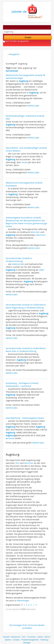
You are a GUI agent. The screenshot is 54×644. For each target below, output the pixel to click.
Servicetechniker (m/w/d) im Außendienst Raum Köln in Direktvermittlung (26, 350)
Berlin (47, 637)
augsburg (10, 435)
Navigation (14, 54)
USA (24, 637)
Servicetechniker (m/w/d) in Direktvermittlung (19, 260)
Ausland (6, 637)
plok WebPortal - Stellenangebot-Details (25, 418)
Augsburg (24, 81)
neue (24, 162)
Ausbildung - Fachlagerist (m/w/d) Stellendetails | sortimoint (22, 385)
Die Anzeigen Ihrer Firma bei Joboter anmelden (27, 627)
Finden (28, 37)
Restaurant (16, 637)
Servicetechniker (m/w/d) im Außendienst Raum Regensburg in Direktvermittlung (26, 306)
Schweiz (16, 640)
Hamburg (44, 640)
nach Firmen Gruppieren (17, 41)
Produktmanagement (30, 640)
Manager (27, 643)
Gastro (40, 637)
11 (36, 605)
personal (10, 438)
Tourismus (31, 637)
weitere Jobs (33, 106)
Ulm (17, 463)
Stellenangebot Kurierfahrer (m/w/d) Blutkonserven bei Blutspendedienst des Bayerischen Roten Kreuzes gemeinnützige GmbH (26, 222)
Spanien (8, 640)
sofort (42, 270)
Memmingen (23, 601)
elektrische (17, 264)
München (35, 232)
